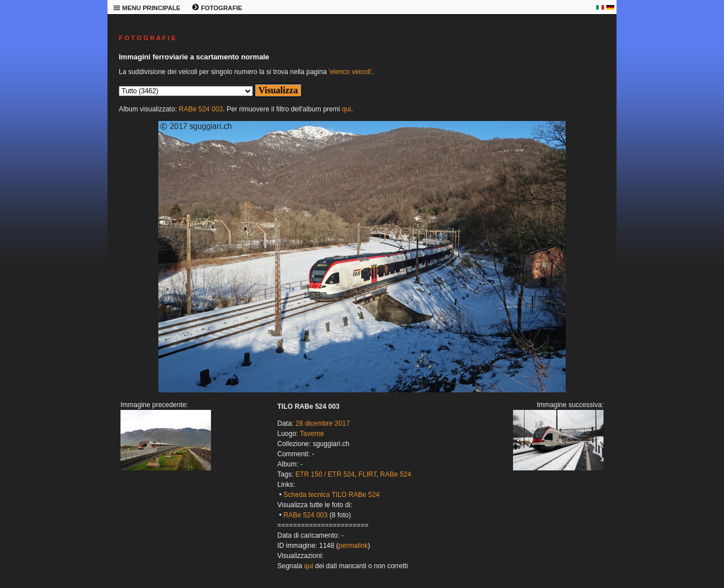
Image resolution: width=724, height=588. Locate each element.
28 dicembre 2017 (322, 423)
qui (346, 109)
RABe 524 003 (201, 109)
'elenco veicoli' (350, 72)
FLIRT (368, 474)
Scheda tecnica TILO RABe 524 (331, 495)
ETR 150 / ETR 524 (325, 474)
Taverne (312, 434)
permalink (353, 546)
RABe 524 (396, 474)
